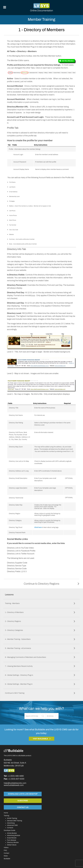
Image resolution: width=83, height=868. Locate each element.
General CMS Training (14, 821)
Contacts (10, 828)
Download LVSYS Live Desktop (23, 794)
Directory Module (13, 842)
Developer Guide (10, 830)
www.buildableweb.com (14, 785)
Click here (38, 527)
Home (6, 813)
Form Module (12, 840)
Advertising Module (14, 835)
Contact (6, 853)
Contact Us (23, 807)
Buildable (7, 859)
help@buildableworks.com (15, 783)
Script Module (12, 838)
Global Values (12, 845)
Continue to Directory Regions (42, 584)
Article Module (12, 833)
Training (6, 816)
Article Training (12, 818)
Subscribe (23, 801)
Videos (6, 847)
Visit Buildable (40, 739)
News (6, 856)
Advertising (11, 823)
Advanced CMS (12, 825)
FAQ (5, 850)
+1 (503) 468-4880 (16, 776)
